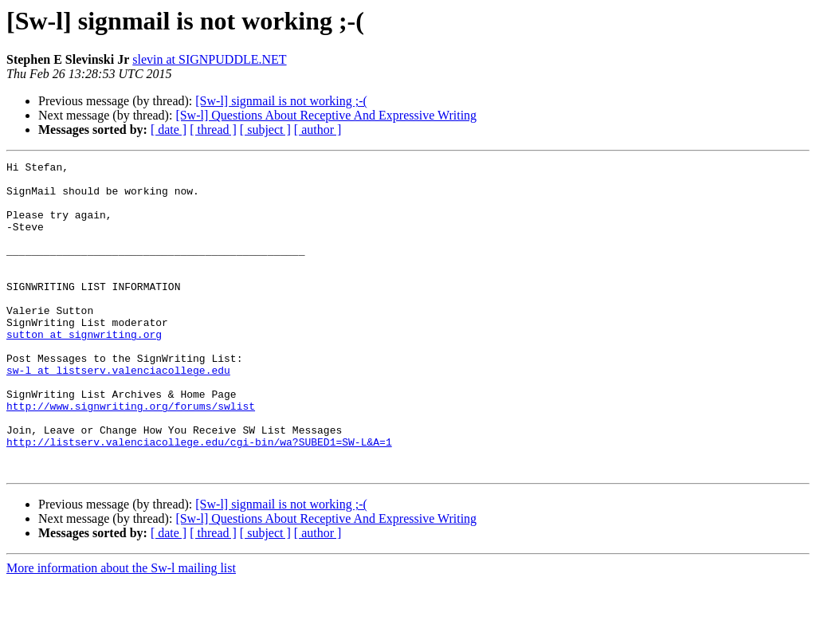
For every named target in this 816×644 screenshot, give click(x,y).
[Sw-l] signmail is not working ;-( (281, 101)
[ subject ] (265, 130)
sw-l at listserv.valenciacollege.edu (118, 413)
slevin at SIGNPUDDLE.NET (209, 59)
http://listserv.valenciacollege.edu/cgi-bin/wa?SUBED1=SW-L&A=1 (199, 499)
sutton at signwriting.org (84, 370)
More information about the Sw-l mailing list (121, 630)
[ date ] (169, 130)
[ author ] (318, 130)
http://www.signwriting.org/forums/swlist (131, 456)
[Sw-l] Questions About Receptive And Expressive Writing (326, 115)
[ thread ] (213, 130)
